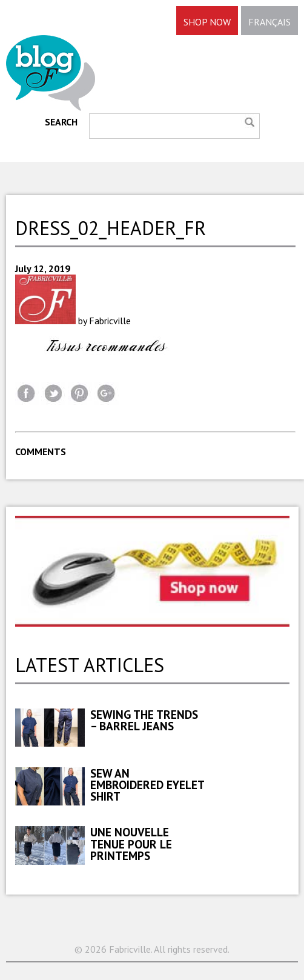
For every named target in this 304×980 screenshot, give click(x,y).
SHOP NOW (207, 22)
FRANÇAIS (269, 22)
